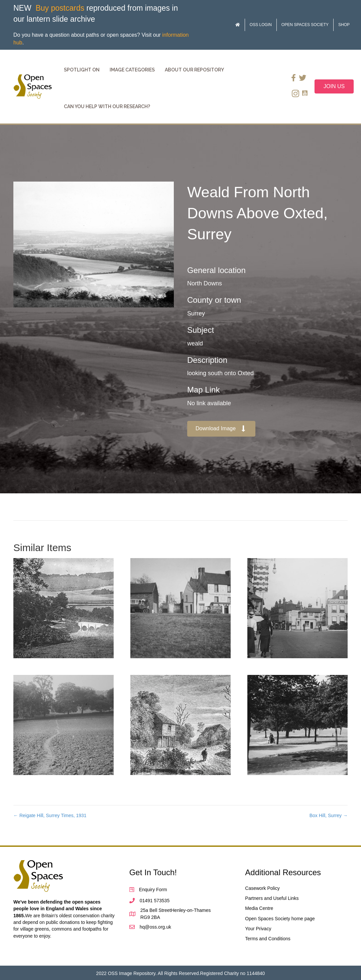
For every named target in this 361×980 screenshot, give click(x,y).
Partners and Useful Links (272, 898)
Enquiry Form (153, 890)
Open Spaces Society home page (280, 919)
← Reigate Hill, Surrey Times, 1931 (50, 815)
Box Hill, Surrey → (329, 815)
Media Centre (259, 908)
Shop (344, 25)
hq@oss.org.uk (155, 927)
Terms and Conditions (268, 939)
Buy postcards (60, 8)
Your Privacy (258, 929)
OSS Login (261, 25)
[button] (221, 429)
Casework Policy (262, 888)
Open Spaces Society (305, 25)
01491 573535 (155, 901)
